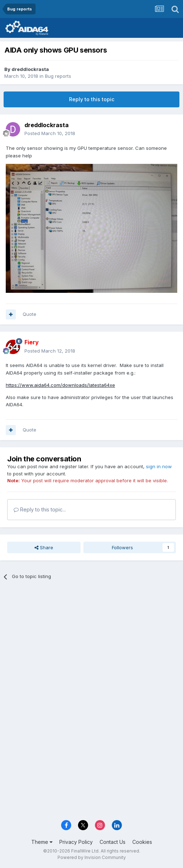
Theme (42, 842)
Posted (50, 133)
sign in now (159, 466)
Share (44, 547)
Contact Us (113, 842)
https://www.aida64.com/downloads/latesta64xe (60, 385)
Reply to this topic (92, 99)
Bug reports (58, 76)
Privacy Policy (76, 842)
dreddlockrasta (30, 69)
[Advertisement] (91, 640)
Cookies (142, 842)
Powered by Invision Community (92, 857)
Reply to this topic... (40, 509)
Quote (29, 314)
